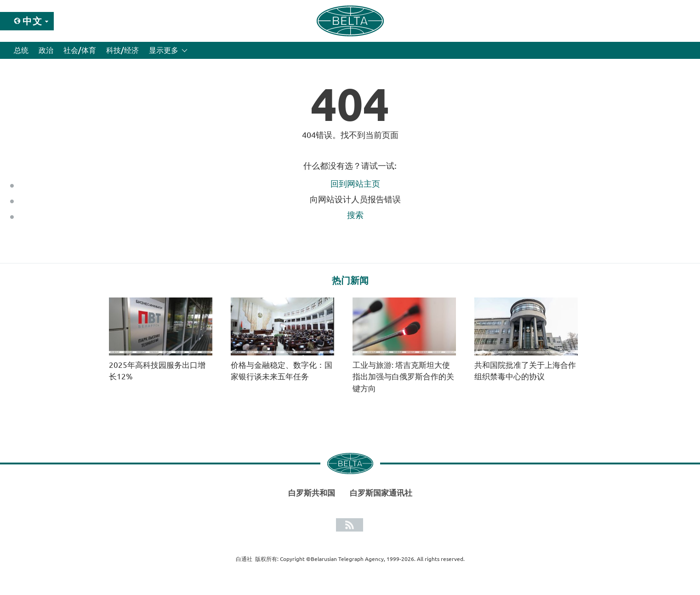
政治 (46, 50)
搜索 (355, 215)
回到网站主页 (355, 183)
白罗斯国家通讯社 (381, 493)
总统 (21, 50)
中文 (33, 21)
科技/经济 (122, 50)
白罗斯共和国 (312, 493)
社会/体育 (80, 50)
